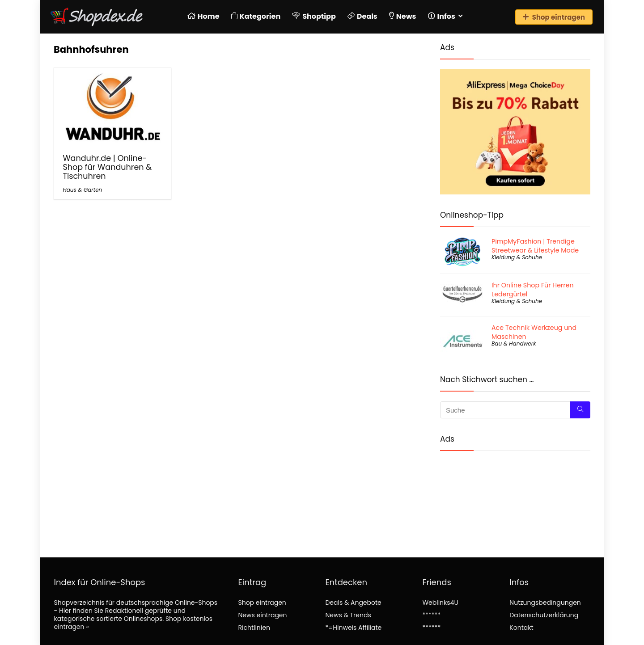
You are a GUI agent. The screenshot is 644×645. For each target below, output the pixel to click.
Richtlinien (254, 628)
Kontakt (521, 628)
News (403, 16)
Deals (362, 16)
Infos (442, 16)
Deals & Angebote (353, 603)
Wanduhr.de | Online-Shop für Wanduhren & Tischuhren (107, 167)
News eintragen (262, 615)
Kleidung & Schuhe (517, 257)
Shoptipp (314, 16)
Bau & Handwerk (514, 344)
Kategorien (256, 16)
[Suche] (580, 410)
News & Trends (348, 615)
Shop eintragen (554, 17)
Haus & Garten (82, 190)
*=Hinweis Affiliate (353, 628)
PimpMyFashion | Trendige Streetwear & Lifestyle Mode (535, 246)
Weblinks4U (440, 603)
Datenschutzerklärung (544, 615)
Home (203, 16)
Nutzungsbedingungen (545, 603)
